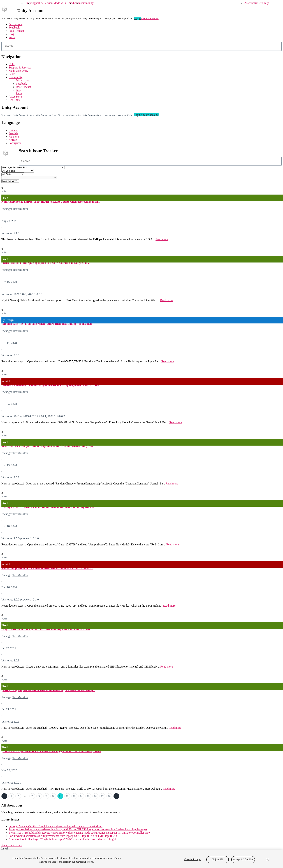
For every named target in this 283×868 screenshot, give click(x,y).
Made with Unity (63, 3)
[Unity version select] (18, 171)
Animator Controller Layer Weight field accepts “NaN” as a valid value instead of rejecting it (62, 839)
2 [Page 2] (18, 796)
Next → (116, 796)
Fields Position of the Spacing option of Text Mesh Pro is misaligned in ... (46, 263)
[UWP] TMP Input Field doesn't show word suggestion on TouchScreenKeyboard (51, 751)
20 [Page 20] (53, 796)
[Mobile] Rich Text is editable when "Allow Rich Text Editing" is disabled (47, 324)
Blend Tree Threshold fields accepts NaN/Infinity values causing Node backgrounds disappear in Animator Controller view (80, 833)
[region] (141, 859)
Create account (150, 18)
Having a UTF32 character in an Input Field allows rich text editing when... (48, 507)
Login (137, 18)
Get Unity (263, 3)
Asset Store (251, 3)
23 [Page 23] (74, 796)
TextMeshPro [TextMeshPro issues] (20, 209)
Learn (76, 3)
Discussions (15, 24)
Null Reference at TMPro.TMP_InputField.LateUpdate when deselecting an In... (51, 202)
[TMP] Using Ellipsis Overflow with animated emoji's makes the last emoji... (48, 690)
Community (87, 3)
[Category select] (29, 178)
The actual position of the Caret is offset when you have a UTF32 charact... (47, 568)
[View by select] (10, 181)
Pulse (12, 37)
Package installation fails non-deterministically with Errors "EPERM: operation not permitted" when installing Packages (78, 829)
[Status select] (13, 174)
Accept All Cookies (243, 859)
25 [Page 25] (88, 796)
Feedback (14, 28)
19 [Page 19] (46, 796)
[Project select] (33, 167)
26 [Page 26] (95, 796)
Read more (162, 239)
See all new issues (12, 845)
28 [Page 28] (109, 796)
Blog (11, 34)
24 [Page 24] (81, 796)
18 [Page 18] (39, 796)
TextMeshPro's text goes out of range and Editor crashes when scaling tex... (47, 446)
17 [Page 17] (32, 796)
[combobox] (141, 46)
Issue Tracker (16, 31)
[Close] (268, 860)
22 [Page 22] (67, 796)
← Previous (4, 796)
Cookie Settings (193, 859)
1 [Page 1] (11, 796)
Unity (28, 3)
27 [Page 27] (102, 796)
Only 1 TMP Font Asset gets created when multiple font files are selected (46, 629)
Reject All (218, 859)
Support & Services (42, 3)
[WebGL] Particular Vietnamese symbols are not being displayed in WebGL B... (50, 385)
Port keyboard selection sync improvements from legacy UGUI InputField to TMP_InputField (63, 836)
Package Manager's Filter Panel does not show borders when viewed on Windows (55, 826)
